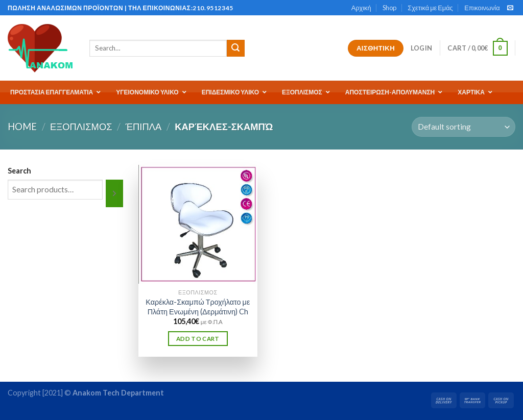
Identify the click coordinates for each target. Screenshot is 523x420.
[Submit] (235, 48)
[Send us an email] (510, 8)
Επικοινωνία (482, 8)
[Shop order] (463, 127)
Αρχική (361, 8)
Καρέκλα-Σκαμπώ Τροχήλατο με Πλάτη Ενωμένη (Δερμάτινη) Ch (198, 307)
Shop (389, 8)
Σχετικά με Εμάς (430, 8)
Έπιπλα (144, 127)
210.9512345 (213, 8)
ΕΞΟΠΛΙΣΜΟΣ (81, 127)
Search (19, 171)
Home (22, 127)
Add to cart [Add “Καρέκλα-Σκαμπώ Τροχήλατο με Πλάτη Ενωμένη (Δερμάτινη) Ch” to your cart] (198, 339)
